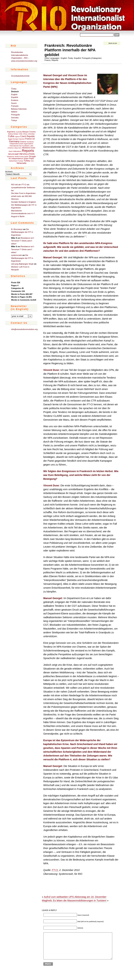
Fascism (22, 139)
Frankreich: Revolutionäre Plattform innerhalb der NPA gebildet (70, 50)
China (25, 134)
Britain (16, 134)
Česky (14, 89)
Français (15, 106)
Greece (23, 142)
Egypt (10, 139)
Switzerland (13, 161)
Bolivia (11, 134)
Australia (19, 132)
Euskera (15, 100)
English (14, 94)
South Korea (19, 157)
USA (32, 161)
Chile (20, 134)
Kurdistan (26, 146)
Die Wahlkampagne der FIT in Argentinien (22, 232)
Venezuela (21, 163)
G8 (33, 139)
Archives (9, 172)
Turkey (27, 161)
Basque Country (29, 132)
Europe (15, 139)
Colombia (31, 134)
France (28, 139)
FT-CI (55, 870)
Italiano (14, 112)
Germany (14, 141)
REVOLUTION (27, 154)
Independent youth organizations (21, 144)
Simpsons (11, 157)
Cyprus (17, 137)
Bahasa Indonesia (19, 109)
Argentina (11, 132)
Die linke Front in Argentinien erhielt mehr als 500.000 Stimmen (23, 196)
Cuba (11, 136)
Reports (28, 151)
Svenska (15, 118)
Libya (16, 148)
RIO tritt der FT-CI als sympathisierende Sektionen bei (23, 187)
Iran (20, 146)
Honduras (30, 142)
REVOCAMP (14, 154)
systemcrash (17, 255)
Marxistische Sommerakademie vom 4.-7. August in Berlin (23, 214)
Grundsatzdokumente (20, 76)
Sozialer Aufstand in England (23, 202)
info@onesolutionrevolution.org (24, 329)
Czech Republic (27, 136)
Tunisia (21, 161)
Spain (26, 157)
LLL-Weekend (24, 148)
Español (15, 97)
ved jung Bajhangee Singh (22, 264)
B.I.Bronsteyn (17, 229)
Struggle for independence (22, 157)
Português (15, 115)
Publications (17, 151)
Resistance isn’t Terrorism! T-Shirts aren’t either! (23, 241)
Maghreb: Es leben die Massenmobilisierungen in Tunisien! (74, 901)
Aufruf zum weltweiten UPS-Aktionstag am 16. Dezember (75, 897)
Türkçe (14, 120)
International (14, 146)
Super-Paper (29, 158)
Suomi (14, 103)
